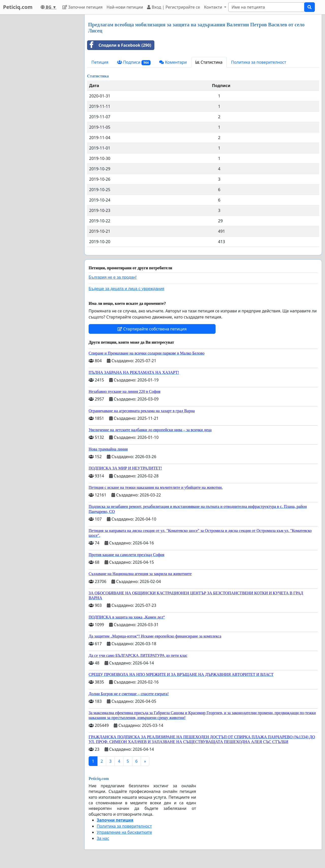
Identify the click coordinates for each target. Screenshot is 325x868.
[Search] (266, 7)
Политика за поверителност (259, 62)
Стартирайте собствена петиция (152, 329)
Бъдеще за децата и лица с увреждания (126, 289)
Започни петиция (82, 7)
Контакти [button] (213, 7)
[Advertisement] (41, 91)
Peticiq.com (18, 7)
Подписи (134, 62)
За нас (103, 838)
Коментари (173, 62)
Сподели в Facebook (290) (119, 45)
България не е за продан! (113, 277)
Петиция (100, 62)
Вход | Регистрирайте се (173, 7)
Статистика (209, 62)
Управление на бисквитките (124, 832)
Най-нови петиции (125, 7)
